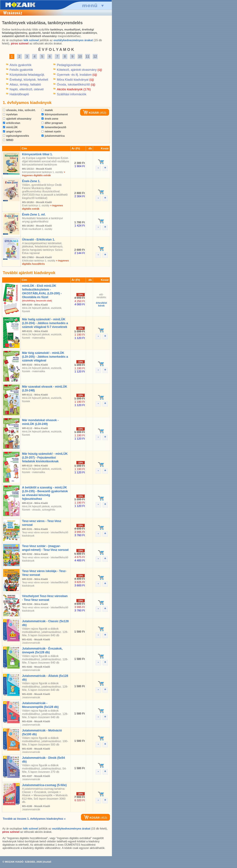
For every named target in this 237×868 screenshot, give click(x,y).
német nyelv (51, 132)
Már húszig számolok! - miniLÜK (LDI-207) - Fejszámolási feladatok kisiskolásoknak (45, 458)
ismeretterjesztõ (54, 127)
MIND (8, 140)
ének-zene (50, 119)
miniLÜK (10, 127)
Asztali (47, 862)
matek (47, 110)
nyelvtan (10, 114)
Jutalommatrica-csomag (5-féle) (44, 785)
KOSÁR (91, 113)
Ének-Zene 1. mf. (34, 215)
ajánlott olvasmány (17, 119)
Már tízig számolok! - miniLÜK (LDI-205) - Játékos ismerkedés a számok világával (45, 357)
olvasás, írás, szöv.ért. (19, 110)
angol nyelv (12, 132)
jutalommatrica (53, 136)
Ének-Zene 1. (31, 181)
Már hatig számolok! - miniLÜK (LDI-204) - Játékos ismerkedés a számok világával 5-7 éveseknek (45, 323)
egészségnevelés (16, 136)
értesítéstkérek (101, 304)
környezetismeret (55, 114)
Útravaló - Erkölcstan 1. (39, 240)
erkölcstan (12, 123)
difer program (52, 123)
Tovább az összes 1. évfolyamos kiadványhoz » (34, 819)
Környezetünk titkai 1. (37, 154)
